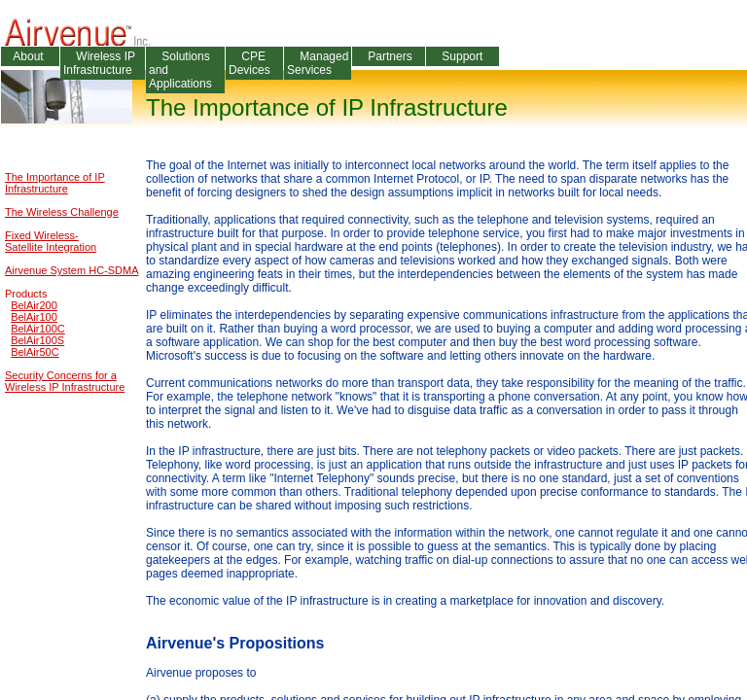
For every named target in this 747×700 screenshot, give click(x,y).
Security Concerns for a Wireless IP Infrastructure (65, 381)
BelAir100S (37, 340)
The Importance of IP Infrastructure (55, 183)
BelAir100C (38, 329)
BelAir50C (35, 352)
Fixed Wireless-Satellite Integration (51, 241)
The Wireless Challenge (62, 212)
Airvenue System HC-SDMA (72, 270)
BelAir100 (34, 317)
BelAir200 (34, 305)
